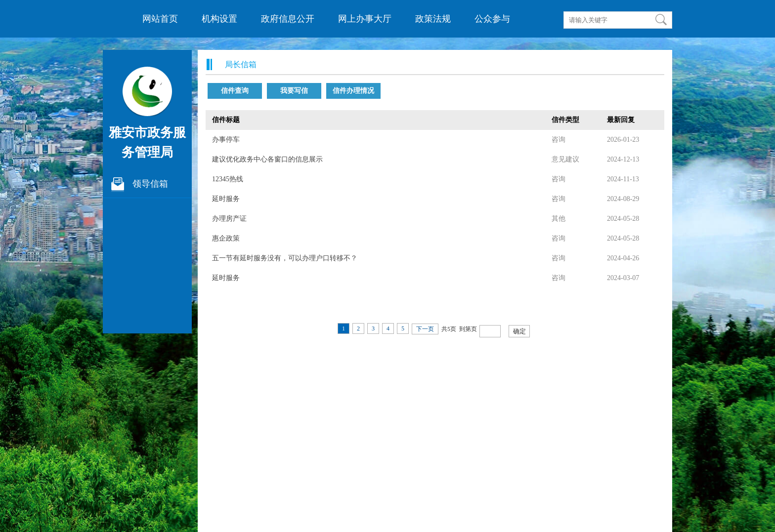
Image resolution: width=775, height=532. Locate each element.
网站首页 (160, 19)
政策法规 (433, 19)
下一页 (425, 329)
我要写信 (294, 91)
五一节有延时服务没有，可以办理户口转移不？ (285, 258)
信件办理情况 (353, 91)
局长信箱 (241, 64)
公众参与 (492, 19)
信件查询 (235, 91)
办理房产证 (229, 219)
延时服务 (226, 199)
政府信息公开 (288, 19)
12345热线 (228, 179)
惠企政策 (226, 238)
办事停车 (226, 140)
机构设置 (219, 19)
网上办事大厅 (365, 19)
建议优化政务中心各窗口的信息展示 (267, 159)
